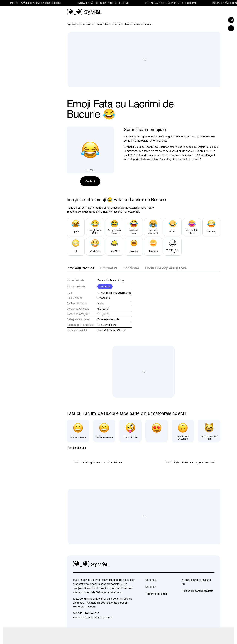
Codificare (131, 268)
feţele (101, 303)
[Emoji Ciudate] (130, 431)
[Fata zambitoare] (78, 431)
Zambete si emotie (108, 319)
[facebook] (211, 564)
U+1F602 (105, 286)
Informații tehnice (80, 268)
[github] (203, 564)
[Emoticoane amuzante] (183, 431)
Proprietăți (109, 268)
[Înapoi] (211, 24)
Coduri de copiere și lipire (166, 268)
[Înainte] (218, 24)
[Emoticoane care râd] (209, 431)
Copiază (90, 181)
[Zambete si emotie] (104, 431)
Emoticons (104, 298)
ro (231, 20)
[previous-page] (75, 24)
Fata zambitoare (107, 325)
